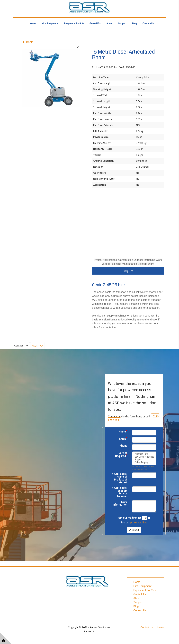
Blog (134, 24)
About (109, 24)
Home (33, 24)
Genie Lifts (95, 24)
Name (123, 432)
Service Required (121, 455)
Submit (134, 530)
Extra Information (120, 504)
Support (122, 24)
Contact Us (148, 24)
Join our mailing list (132, 518)
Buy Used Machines (144, 457)
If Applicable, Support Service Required (119, 492)
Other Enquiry (144, 463)
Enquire (128, 271)
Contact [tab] (21, 346)
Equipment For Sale (74, 24)
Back (27, 42)
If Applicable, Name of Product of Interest (119, 478)
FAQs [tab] (38, 346)
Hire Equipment (50, 24)
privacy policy (138, 523)
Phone (123, 446)
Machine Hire (144, 454)
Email (123, 439)
